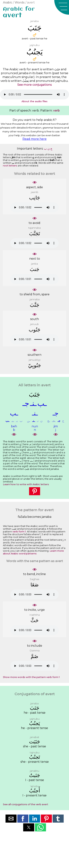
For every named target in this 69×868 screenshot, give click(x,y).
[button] (62, 7)
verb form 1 (19, 532)
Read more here (34, 139)
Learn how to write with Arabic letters (26, 484)
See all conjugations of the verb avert (26, 804)
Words (20, 2)
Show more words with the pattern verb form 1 (31, 677)
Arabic (8, 2)
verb (56, 110)
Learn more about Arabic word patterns (33, 552)
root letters (10, 166)
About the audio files (34, 101)
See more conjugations (35, 85)
